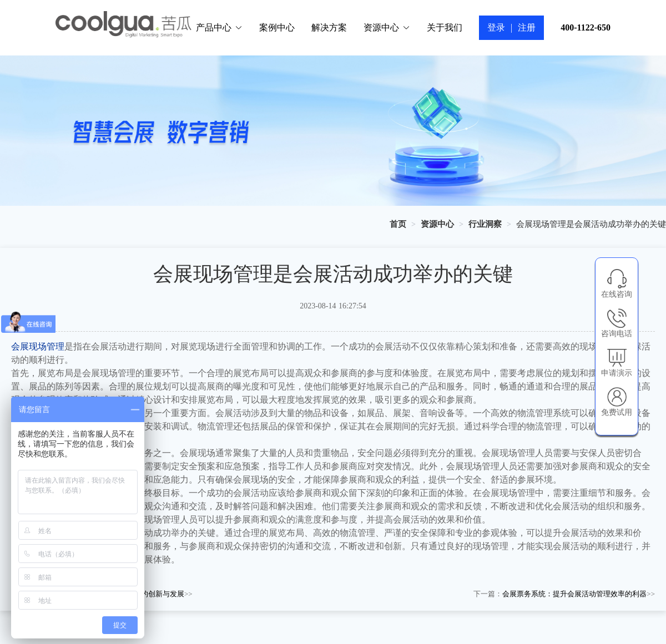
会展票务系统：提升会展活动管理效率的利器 (574, 594)
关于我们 (445, 27)
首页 (398, 224)
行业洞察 (485, 224)
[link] (398, 224)
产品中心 (219, 27)
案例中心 (277, 27)
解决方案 (329, 27)
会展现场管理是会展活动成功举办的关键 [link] (591, 224)
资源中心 (387, 27)
